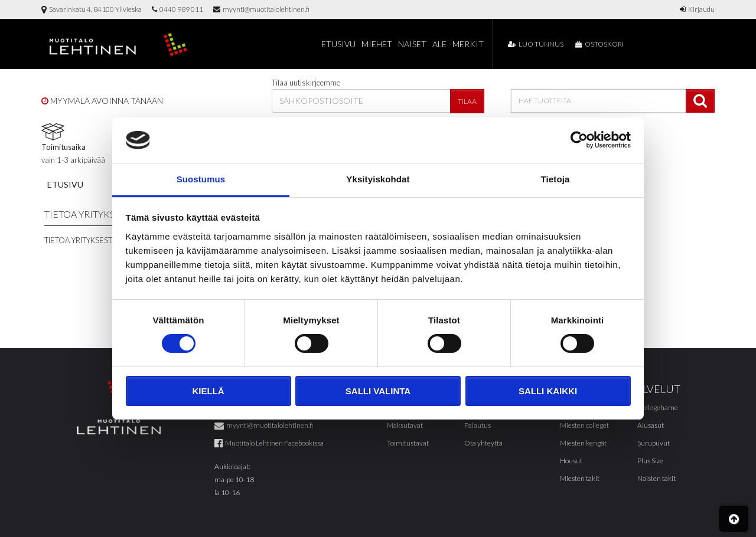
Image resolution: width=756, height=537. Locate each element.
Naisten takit (656, 478)
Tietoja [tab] (555, 179)
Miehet (377, 44)
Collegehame (658, 407)
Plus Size (650, 461)
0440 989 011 (177, 9)
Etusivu (338, 44)
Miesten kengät (583, 443)
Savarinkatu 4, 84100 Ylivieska (92, 9)
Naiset (412, 44)
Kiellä (208, 391)
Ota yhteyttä (483, 443)
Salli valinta (378, 391)
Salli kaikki (548, 391)
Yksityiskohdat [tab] (378, 179)
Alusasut (651, 425)
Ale (439, 44)
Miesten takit (580, 478)
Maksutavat (405, 425)
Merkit (468, 44)
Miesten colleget (584, 425)
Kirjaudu (697, 9)
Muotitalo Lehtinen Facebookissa (269, 443)
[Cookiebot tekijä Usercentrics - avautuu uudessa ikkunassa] (579, 140)
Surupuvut (654, 443)
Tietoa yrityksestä (80, 240)
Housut (571, 461)
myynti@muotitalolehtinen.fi (261, 9)
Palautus (478, 425)
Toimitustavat (408, 443)
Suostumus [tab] (201, 179)
